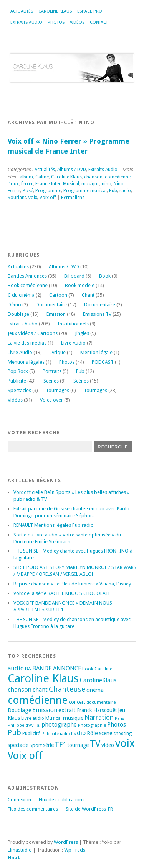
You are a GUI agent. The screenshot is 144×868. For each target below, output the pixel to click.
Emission (56, 314)
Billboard (74, 276)
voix (33, 198)
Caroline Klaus (55, 11)
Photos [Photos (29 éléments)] (117, 725)
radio (125, 191)
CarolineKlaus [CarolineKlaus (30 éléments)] (98, 680)
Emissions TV (97, 314)
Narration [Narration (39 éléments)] (99, 718)
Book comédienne (28, 285)
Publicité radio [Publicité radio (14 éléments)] (56, 734)
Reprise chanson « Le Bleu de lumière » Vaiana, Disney (72, 584)
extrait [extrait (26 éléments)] (67, 710)
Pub (113, 191)
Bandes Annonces (27, 276)
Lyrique (58, 352)
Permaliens (73, 198)
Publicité (17, 381)
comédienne (118, 177)
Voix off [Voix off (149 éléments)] (25, 756)
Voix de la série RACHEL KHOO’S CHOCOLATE (62, 593)
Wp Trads (75, 850)
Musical (71, 184)
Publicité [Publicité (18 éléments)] (31, 734)
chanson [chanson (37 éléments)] (20, 690)
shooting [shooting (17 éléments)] (122, 734)
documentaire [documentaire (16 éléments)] (101, 702)
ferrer (27, 184)
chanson (93, 177)
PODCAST (103, 362)
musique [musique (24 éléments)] (73, 718)
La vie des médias (27, 343)
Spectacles (19, 390)
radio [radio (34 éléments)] (78, 733)
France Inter (48, 184)
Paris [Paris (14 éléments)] (120, 718)
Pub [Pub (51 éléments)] (14, 733)
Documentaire (51, 305)
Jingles (82, 333)
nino (107, 184)
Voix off (48, 198)
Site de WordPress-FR (89, 809)
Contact (99, 22)
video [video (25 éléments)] (108, 745)
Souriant (17, 198)
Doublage (18, 314)
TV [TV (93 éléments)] (95, 744)
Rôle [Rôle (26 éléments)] (92, 733)
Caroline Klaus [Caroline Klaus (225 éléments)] (43, 678)
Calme (42, 177)
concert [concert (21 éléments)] (77, 702)
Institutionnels (73, 324)
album (26, 177)
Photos (56, 22)
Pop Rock (18, 371)
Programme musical (85, 191)
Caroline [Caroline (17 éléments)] (103, 669)
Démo (14, 305)
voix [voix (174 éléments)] (125, 743)
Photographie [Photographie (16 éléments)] (92, 725)
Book (105, 276)
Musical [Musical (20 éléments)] (54, 718)
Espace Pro (90, 11)
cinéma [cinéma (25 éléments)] (95, 690)
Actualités (22, 11)
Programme (48, 191)
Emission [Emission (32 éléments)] (45, 710)
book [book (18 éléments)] (88, 669)
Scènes (51, 381)
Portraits (52, 371)
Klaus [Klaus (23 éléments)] (14, 718)
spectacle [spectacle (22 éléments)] (18, 745)
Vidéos (77, 22)
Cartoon (58, 295)
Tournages (57, 390)
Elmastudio (20, 850)
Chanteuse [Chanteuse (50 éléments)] (67, 689)
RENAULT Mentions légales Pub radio (54, 525)
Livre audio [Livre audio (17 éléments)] (33, 718)
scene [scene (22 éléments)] (106, 733)
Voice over (51, 400)
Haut (14, 857)
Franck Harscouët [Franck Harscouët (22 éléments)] (97, 710)
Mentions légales (26, 362)
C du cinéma (21, 295)
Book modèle (80, 285)
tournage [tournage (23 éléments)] (78, 745)
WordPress (66, 842)
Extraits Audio (26, 22)
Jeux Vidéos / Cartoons (33, 333)
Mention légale (96, 352)
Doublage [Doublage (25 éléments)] (19, 710)
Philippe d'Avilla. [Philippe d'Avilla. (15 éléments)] (24, 725)
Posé (28, 191)
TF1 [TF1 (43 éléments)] (61, 745)
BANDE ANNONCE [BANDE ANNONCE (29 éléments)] (57, 669)
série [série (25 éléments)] (48, 745)
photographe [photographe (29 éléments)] (59, 725)
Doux (13, 184)
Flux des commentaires (33, 809)
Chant (88, 295)
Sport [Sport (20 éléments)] (36, 745)
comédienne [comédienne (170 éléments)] (38, 700)
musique (90, 184)
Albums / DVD (72, 170)
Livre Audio (73, 343)
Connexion (19, 800)
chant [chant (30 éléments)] (40, 690)
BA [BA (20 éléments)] (28, 669)
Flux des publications (62, 800)
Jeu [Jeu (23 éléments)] (122, 710)
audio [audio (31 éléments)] (16, 668)
